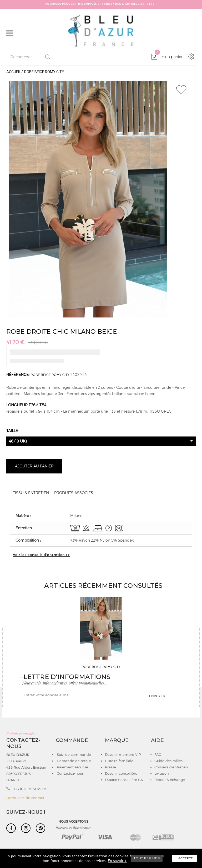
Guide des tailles (168, 761)
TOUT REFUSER (147, 858)
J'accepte (185, 858)
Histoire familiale (119, 761)
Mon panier (169, 57)
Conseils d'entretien (171, 767)
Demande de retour (73, 761)
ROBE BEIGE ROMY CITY (50, 375)
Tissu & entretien (31, 493)
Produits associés (74, 493)
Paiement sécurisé (72, 767)
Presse (110, 767)
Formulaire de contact (25, 798)
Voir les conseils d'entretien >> (41, 555)
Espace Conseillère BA (124, 780)
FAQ (158, 754)
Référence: (18, 374)
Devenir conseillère (121, 773)
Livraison (162, 773)
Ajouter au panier (34, 466)
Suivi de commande (73, 754)
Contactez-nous (70, 773)
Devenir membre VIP (123, 754)
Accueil (14, 72)
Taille (13, 431)
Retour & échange (170, 780)
